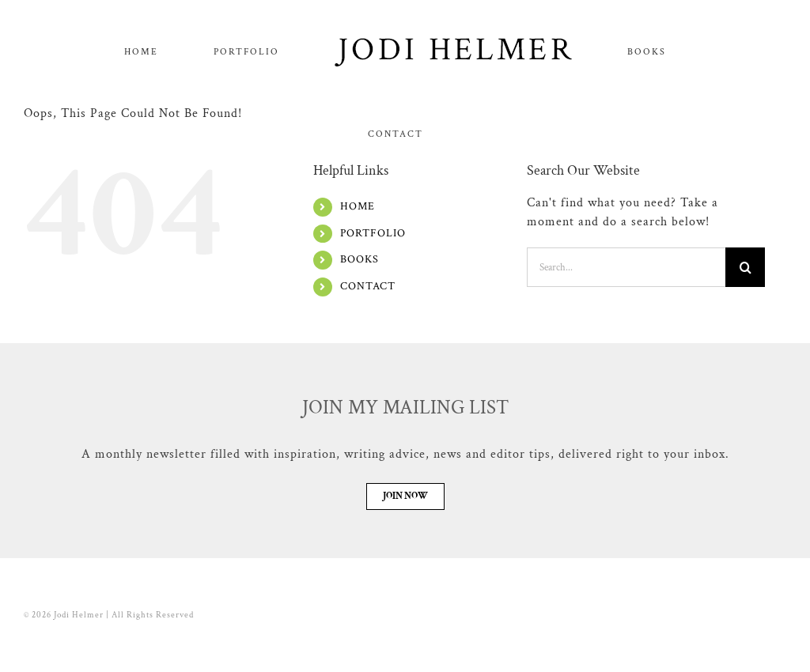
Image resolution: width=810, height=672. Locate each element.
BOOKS (360, 342)
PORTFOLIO (373, 315)
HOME (358, 289)
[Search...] (626, 349)
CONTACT (368, 368)
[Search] (745, 349)
